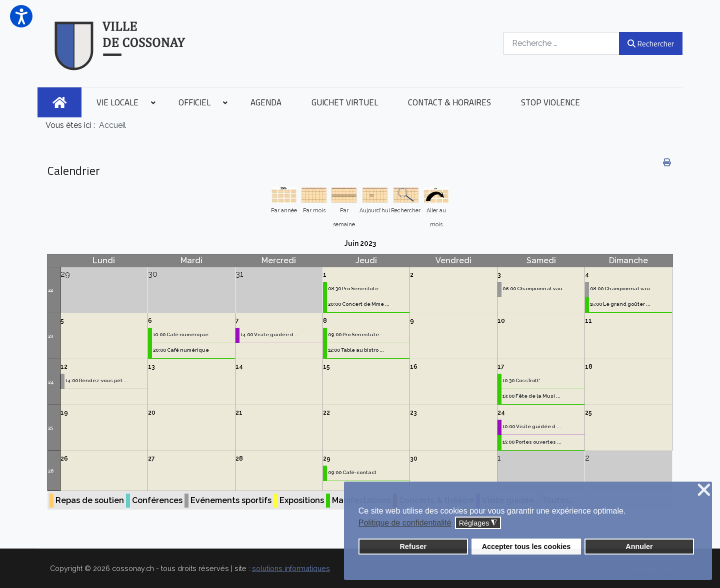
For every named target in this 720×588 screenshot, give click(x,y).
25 (50, 428)
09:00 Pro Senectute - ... (358, 334)
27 (151, 459)
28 (239, 459)
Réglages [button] (478, 523)
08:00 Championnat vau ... (535, 289)
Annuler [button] (639, 547)
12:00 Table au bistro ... (356, 350)
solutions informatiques (291, 568)
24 (51, 382)
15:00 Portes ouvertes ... (532, 442)
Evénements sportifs (231, 500)
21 (239, 413)
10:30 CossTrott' (521, 380)
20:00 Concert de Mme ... (359, 304)
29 (327, 459)
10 (501, 321)
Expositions (302, 500)
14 (239, 367)
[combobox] (561, 43)
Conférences (157, 500)
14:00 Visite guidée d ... (270, 334)
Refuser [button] (413, 547)
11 (588, 321)
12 (64, 367)
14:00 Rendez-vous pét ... (97, 380)
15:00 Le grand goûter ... (620, 304)
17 (501, 367)
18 (589, 367)
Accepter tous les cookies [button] (526, 547)
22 (50, 290)
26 (51, 471)
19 (64, 413)
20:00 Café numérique (181, 350)
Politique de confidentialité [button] (405, 523)
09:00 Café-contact (352, 472)
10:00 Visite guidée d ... (532, 426)
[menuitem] (59, 102)
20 (152, 413)
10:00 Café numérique (181, 334)
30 (414, 459)
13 (151, 367)
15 (326, 367)
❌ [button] (704, 490)
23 (50, 336)
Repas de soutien (90, 500)
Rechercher (651, 43)
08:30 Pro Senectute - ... (357, 289)
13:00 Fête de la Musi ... (531, 396)
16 (414, 367)
